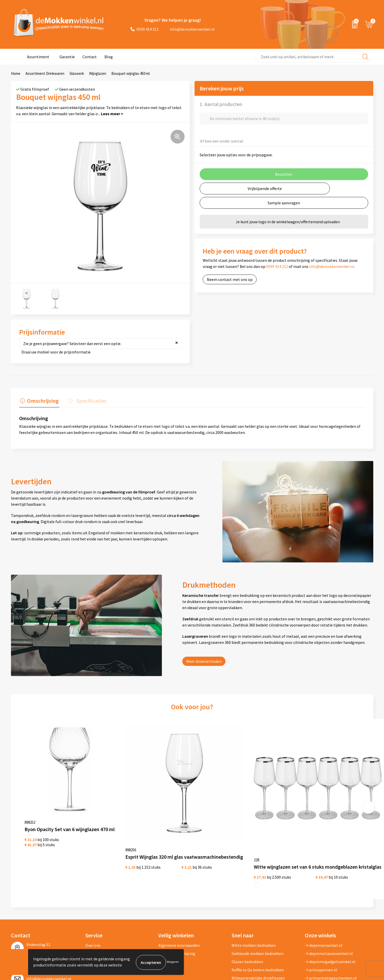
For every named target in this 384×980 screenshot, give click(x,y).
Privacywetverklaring (177, 901)
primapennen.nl (321, 917)
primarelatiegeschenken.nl (331, 926)
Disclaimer (168, 909)
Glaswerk (77, 73)
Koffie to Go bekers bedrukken (258, 917)
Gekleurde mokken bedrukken (257, 901)
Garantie (67, 57)
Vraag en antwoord (102, 909)
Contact (90, 57)
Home (16, 73)
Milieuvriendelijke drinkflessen (258, 926)
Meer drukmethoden (204, 661)
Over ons (93, 893)
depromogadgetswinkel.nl (330, 909)
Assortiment (38, 57)
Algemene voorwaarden (179, 893)
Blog (109, 57)
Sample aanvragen (284, 203)
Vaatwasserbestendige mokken (259, 934)
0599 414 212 (145, 29)
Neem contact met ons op (230, 279)
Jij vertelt (94, 901)
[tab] (39, 402)
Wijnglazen (98, 73)
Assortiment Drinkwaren (45, 73)
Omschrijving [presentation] (42, 401)
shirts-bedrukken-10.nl (327, 934)
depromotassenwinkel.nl (329, 901)
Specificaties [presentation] (89, 401)
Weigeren (173, 962)
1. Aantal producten (221, 104)
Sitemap (93, 917)
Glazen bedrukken (247, 909)
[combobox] (314, 57)
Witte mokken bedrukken (254, 893)
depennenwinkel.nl (324, 893)
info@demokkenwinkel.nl (189, 29)
